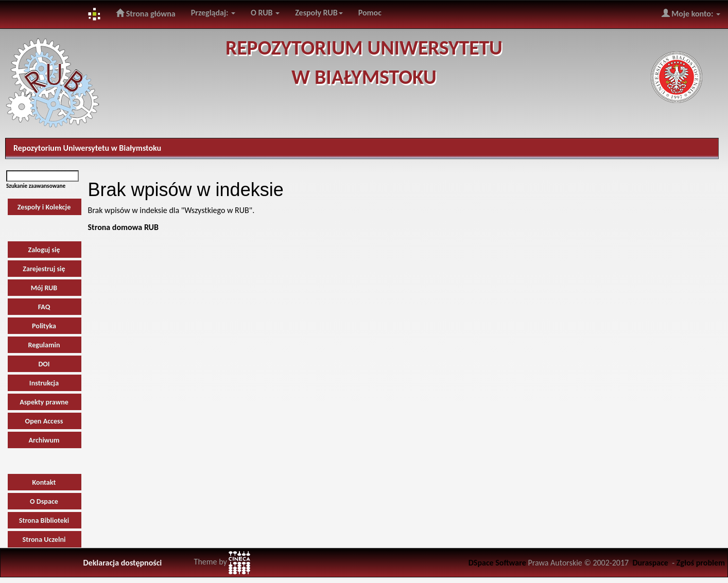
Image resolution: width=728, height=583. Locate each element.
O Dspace (44, 501)
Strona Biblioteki (44, 520)
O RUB (265, 13)
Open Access (44, 421)
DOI (44, 364)
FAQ (44, 307)
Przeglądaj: (213, 13)
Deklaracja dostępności (123, 563)
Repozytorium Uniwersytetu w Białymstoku (87, 148)
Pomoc (370, 13)
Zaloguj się (44, 250)
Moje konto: (691, 13)
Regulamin (44, 345)
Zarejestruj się (44, 269)
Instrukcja (44, 383)
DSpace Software (497, 563)
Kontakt (44, 482)
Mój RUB (44, 288)
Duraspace (650, 563)
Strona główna (146, 13)
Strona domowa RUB (123, 227)
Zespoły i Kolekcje (44, 207)
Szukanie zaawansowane (36, 186)
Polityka (44, 326)
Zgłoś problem (701, 563)
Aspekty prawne (44, 402)
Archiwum (44, 440)
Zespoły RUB (319, 13)
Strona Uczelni (44, 540)
